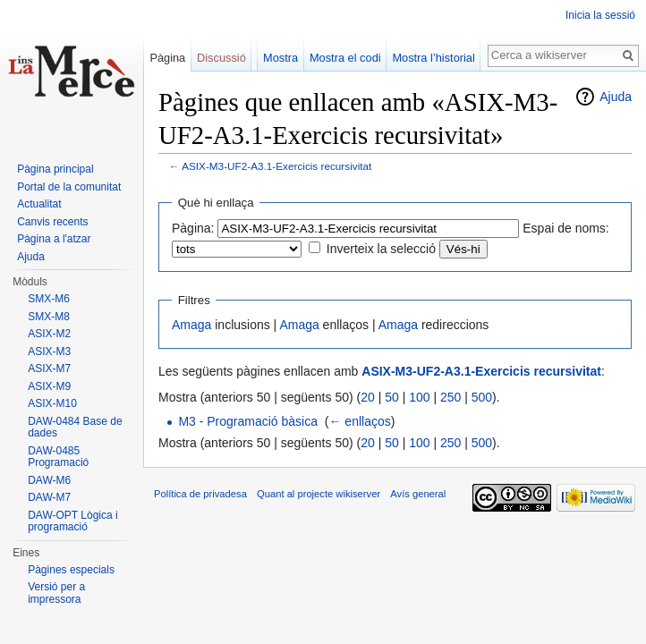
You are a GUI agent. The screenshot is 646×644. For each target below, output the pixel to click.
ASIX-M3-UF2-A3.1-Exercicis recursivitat (276, 166)
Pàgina (167, 58)
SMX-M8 (49, 317)
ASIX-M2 (49, 334)
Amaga (191, 325)
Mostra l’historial (433, 58)
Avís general (418, 494)
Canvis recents (52, 222)
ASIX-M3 (49, 352)
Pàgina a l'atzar (54, 239)
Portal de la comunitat (69, 187)
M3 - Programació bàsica (248, 421)
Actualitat (39, 204)
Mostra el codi (345, 58)
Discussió (221, 58)
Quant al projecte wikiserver (319, 494)
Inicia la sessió (600, 15)
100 (419, 397)
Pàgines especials (71, 570)
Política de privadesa (200, 494)
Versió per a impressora (56, 593)
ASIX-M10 (52, 403)
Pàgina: (193, 228)
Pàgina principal (55, 169)
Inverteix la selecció (381, 249)
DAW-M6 (49, 480)
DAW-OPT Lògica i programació (72, 521)
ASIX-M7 (49, 369)
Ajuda (616, 97)
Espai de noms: (566, 228)
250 (450, 397)
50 (392, 397)
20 (368, 397)
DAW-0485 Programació (58, 457)
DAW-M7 (49, 497)
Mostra (280, 58)
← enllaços (359, 421)
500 (482, 397)
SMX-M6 (49, 299)
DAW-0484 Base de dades (75, 428)
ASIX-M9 (49, 386)
